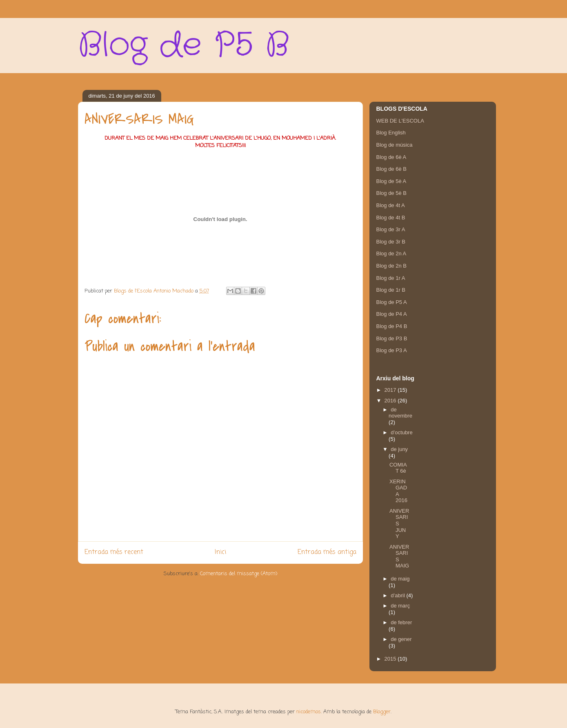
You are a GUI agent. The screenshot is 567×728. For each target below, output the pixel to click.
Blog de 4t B (391, 218)
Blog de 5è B (391, 193)
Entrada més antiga (327, 552)
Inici (220, 552)
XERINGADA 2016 (398, 491)
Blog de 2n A (391, 253)
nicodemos (309, 712)
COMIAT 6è (398, 468)
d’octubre (401, 432)
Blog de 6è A (391, 157)
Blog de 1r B (391, 290)
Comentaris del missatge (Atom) (239, 574)
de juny (399, 449)
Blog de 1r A (391, 278)
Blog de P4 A (392, 314)
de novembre (400, 413)
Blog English (391, 133)
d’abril (398, 595)
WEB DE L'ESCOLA (400, 121)
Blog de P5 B (183, 45)
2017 (391, 390)
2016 (391, 401)
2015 (391, 659)
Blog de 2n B (391, 266)
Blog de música (395, 145)
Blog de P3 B (392, 338)
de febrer (401, 622)
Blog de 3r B (391, 242)
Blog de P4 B (392, 326)
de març (400, 606)
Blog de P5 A (392, 302)
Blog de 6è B (391, 169)
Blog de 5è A (391, 181)
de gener (401, 639)
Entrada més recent (114, 552)
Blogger (382, 712)
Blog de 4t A (391, 205)
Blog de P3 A (392, 350)
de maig (400, 579)
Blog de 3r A (391, 229)
